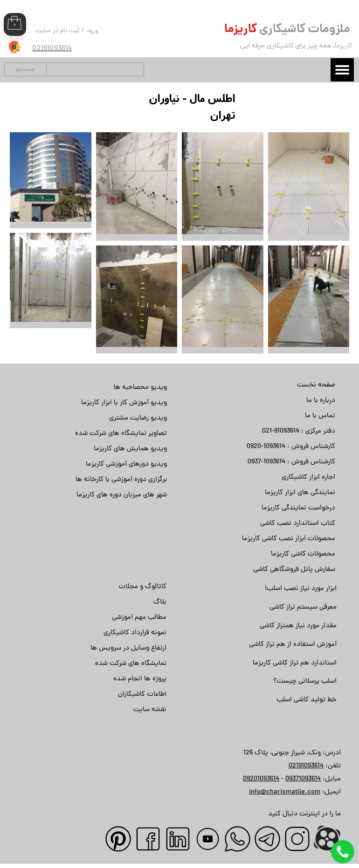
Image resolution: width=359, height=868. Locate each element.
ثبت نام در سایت (57, 31)
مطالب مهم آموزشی (139, 618)
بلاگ (160, 602)
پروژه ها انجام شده (140, 679)
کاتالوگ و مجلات (143, 587)
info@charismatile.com (285, 792)
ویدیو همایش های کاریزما (130, 449)
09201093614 (261, 779)
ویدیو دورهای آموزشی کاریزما (126, 465)
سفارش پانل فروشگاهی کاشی (294, 570)
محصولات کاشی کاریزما (303, 554)
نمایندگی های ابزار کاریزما (300, 493)
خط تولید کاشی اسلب (307, 700)
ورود (92, 31)
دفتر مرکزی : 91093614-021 (299, 431)
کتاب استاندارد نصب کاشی (298, 524)
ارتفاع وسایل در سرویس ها (128, 648)
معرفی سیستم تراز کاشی (303, 607)
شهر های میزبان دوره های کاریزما (122, 495)
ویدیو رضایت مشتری (138, 418)
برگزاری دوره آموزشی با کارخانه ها (121, 480)
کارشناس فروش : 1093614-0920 (291, 447)
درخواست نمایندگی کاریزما (298, 508)
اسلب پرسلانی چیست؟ (305, 682)
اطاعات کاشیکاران (142, 695)
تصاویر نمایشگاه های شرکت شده (121, 434)
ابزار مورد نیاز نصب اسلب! (301, 589)
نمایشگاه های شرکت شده (131, 664)
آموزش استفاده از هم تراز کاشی (293, 645)
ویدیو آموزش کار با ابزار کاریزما (124, 403)
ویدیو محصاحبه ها (140, 388)
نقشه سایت (150, 710)
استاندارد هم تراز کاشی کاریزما (295, 663)
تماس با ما (320, 416)
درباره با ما (321, 401)
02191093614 (306, 766)
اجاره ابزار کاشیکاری (308, 478)
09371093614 (303, 779)
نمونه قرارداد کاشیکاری (135, 633)
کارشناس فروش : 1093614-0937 (291, 462)
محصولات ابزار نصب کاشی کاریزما (289, 539)
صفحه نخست (316, 385)
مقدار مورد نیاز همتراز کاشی (298, 626)
